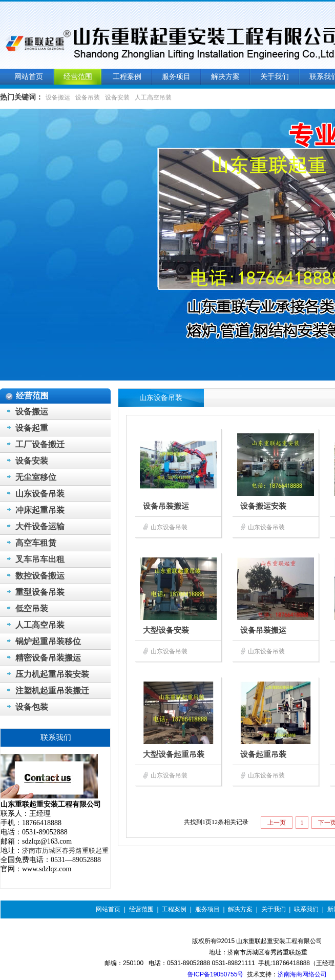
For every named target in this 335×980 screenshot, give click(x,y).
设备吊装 (88, 97)
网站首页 (108, 909)
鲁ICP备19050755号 (215, 974)
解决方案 (240, 909)
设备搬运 (58, 97)
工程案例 (174, 909)
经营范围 (141, 909)
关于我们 (274, 909)
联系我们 (306, 909)
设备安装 (117, 97)
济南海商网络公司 (302, 974)
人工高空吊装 (153, 97)
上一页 (277, 823)
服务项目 (207, 909)
